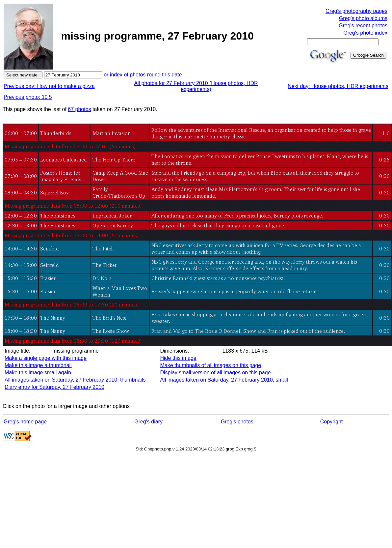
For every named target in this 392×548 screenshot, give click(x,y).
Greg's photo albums (363, 18)
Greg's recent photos (363, 26)
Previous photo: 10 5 (28, 97)
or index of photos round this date (143, 75)
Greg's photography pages (356, 11)
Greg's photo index (365, 33)
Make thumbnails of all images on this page (210, 365)
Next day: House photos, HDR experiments (338, 86)
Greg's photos (237, 422)
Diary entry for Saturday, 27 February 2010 (54, 387)
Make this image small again (38, 373)
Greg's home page (25, 422)
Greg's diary (148, 422)
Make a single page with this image (46, 358)
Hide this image (178, 358)
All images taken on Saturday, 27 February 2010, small (224, 380)
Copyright (331, 422)
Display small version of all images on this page (215, 373)
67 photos (79, 109)
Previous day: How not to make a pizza (49, 86)
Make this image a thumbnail (38, 365)
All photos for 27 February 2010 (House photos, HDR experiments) (196, 86)
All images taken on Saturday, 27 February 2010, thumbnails (75, 380)
